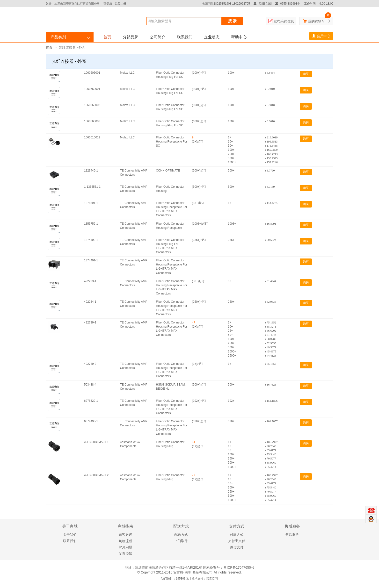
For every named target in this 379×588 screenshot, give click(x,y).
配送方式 (181, 535)
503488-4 (90, 385)
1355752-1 (91, 224)
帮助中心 (239, 37)
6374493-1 (91, 421)
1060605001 (92, 73)
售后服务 (292, 535)
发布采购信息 (284, 21)
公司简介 (158, 37)
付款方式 (237, 535)
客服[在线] (263, 4)
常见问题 (125, 547)
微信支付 (237, 547)
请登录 (108, 4)
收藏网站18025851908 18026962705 (226, 4)
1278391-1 (91, 203)
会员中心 (321, 36)
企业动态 (212, 37)
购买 (306, 74)
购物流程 (125, 541)
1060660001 (92, 89)
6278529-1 (91, 401)
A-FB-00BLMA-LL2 (96, 475)
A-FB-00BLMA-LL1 (96, 442)
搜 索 (232, 21)
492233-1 (90, 281)
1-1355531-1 (92, 187)
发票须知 (125, 553)
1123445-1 (91, 171)
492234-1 (90, 302)
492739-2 (90, 364)
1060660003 (92, 121)
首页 (107, 37)
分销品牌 (131, 37)
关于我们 (70, 535)
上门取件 (181, 541)
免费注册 (120, 4)
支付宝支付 (237, 541)
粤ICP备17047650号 (239, 567)
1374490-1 (91, 240)
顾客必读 (125, 535)
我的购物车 (316, 21)
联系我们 (185, 37)
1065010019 (92, 137)
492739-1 (90, 323)
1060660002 (92, 105)
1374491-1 (91, 260)
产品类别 (58, 37)
